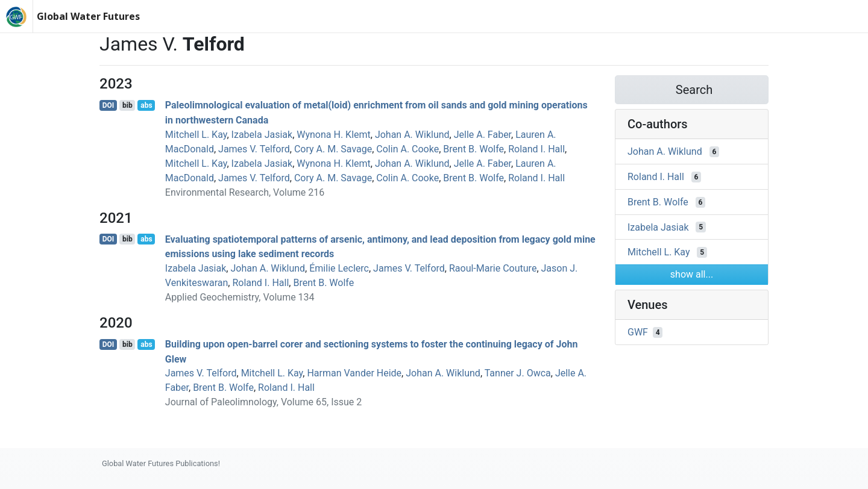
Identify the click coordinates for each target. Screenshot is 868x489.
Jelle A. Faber (483, 135)
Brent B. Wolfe (473, 149)
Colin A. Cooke (407, 149)
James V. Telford (254, 149)
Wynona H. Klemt (334, 135)
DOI (108, 105)
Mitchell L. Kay (196, 135)
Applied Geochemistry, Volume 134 (240, 297)
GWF (638, 332)
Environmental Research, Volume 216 (245, 192)
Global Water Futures (88, 16)
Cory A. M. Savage (333, 149)
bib (127, 105)
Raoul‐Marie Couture (493, 268)
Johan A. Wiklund (412, 135)
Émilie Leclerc (339, 268)
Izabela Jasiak (262, 135)
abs (146, 105)
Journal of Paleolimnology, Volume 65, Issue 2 (263, 402)
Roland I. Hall (536, 149)
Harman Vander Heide (354, 373)
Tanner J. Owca (518, 373)
